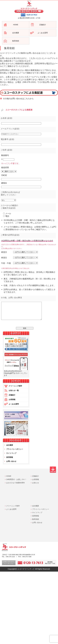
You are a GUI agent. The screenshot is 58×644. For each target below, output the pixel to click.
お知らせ (36, 486)
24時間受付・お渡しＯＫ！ (16, 483)
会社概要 (10, 449)
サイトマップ (11, 457)
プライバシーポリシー (15, 453)
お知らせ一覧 (14, 394)
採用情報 (10, 461)
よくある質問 (14, 408)
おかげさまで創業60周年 (16, 486)
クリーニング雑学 (15, 389)
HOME (9, 480)
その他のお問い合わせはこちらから (18, 98)
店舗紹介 (12, 399)
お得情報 (12, 403)
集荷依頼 (36, 523)
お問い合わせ (11, 465)
